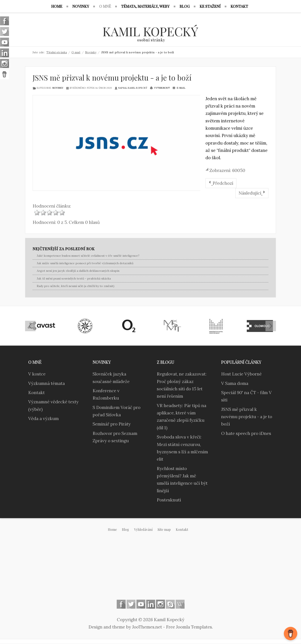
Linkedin (151, 605)
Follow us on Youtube (141, 605)
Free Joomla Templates (189, 627)
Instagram (160, 605)
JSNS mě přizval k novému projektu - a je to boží (112, 78)
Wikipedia (180, 605)
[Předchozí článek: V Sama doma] (221, 184)
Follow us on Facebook (121, 605)
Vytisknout (160, 88)
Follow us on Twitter (131, 605)
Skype (170, 605)
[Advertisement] (150, 570)
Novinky (58, 88)
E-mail (179, 88)
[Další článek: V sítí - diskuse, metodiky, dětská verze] (252, 194)
